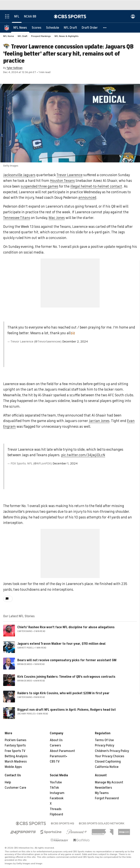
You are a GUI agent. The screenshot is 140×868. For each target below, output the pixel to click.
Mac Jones (57, 218)
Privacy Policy (105, 745)
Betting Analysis (16, 756)
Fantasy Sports (15, 745)
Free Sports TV (15, 751)
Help (8, 782)
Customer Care (15, 788)
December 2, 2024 (75, 342)
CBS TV (55, 762)
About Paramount (62, 751)
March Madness (16, 762)
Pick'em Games (16, 740)
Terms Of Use (104, 740)
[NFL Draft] (70, 27)
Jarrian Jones (99, 421)
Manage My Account (109, 782)
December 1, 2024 (65, 463)
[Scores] (37, 27)
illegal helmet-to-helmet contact (96, 186)
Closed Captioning (108, 762)
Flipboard (56, 814)
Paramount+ (59, 756)
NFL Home (9, 36)
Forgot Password (107, 798)
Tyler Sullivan (14, 68)
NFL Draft (23, 36)
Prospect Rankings (41, 36)
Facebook (57, 798)
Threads (56, 809)
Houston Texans (62, 181)
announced (87, 198)
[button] (105, 27)
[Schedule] (53, 27)
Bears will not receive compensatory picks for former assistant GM (67, 660)
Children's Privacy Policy (112, 751)
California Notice (107, 767)
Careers (55, 745)
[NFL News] (20, 27)
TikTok (54, 788)
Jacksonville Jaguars (19, 175)
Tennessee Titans (17, 218)
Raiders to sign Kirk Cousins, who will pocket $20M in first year (63, 693)
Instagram (57, 793)
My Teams (102, 793)
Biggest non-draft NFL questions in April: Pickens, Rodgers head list (67, 710)
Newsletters (103, 788)
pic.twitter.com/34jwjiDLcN (83, 455)
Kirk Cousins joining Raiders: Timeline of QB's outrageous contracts (66, 677)
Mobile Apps (13, 767)
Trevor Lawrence (70, 175)
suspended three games (39, 186)
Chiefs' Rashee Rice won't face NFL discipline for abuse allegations (66, 627)
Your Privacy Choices (110, 756)
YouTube (56, 782)
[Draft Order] (90, 27)
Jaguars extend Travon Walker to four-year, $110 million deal (61, 644)
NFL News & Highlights (67, 36)
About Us (56, 740)
